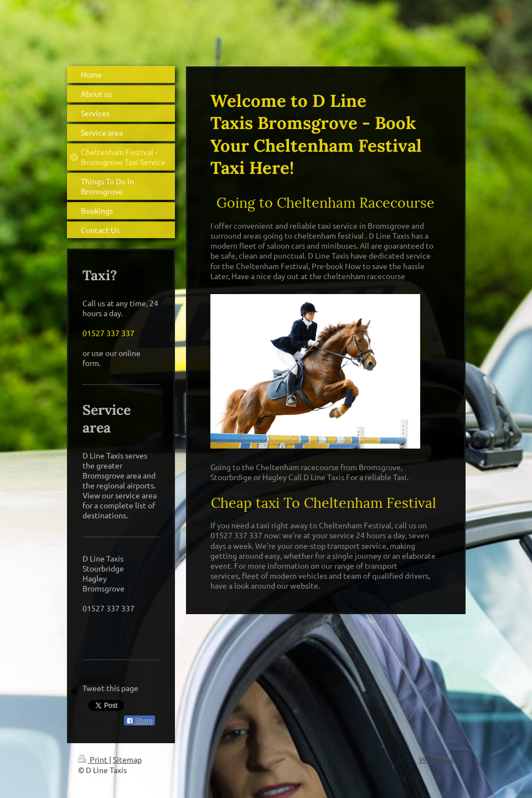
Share (140, 721)
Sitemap (127, 759)
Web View (437, 759)
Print (94, 759)
